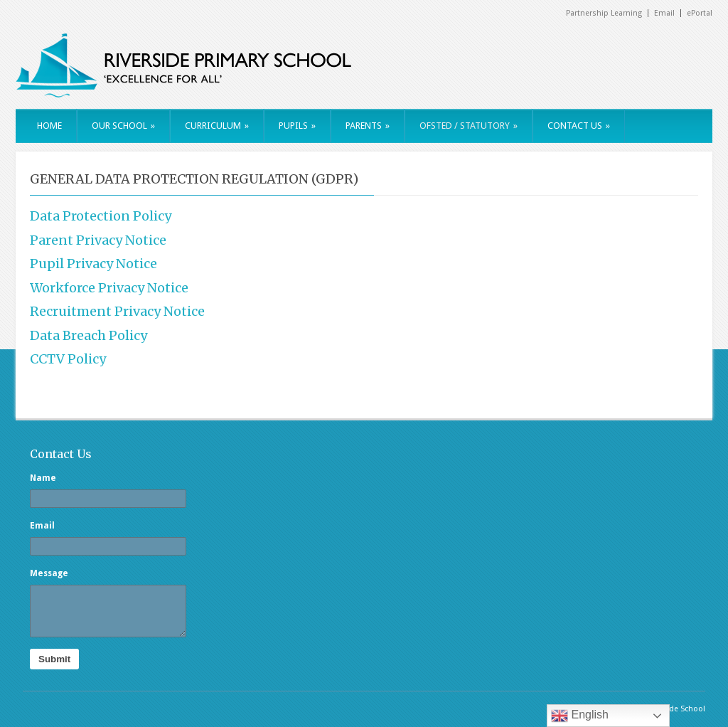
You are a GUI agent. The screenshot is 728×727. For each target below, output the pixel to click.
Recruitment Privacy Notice (117, 311)
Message (49, 573)
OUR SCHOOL (123, 126)
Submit (54, 659)
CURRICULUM (217, 126)
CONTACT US (579, 126)
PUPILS (297, 126)
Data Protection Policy (101, 216)
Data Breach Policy (89, 335)
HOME (49, 126)
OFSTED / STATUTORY (469, 126)
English (580, 716)
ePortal (700, 13)
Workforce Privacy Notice (109, 288)
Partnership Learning (604, 13)
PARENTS (368, 126)
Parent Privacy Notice (98, 240)
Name (43, 478)
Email (664, 13)
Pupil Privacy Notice (93, 264)
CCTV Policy (68, 359)
